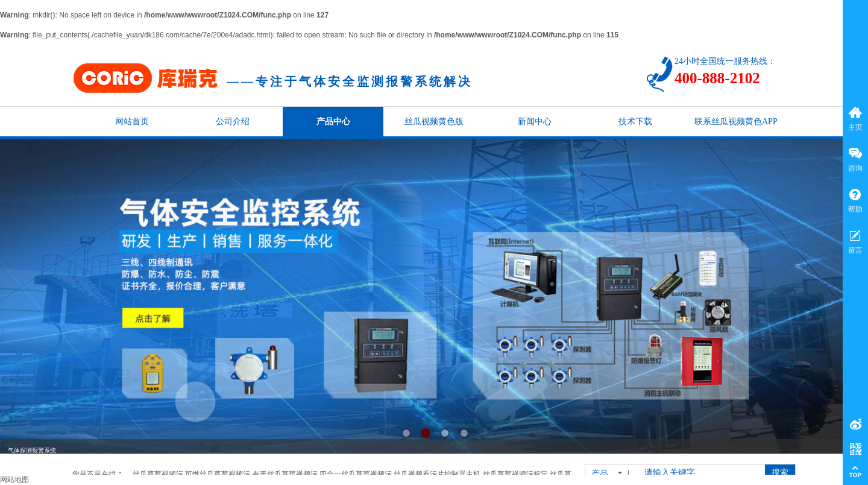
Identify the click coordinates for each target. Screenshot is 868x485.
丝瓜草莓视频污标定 (515, 474)
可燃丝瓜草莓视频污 (218, 474)
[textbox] (698, 473)
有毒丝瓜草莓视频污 (285, 474)
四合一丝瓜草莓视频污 (356, 474)
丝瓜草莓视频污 (158, 474)
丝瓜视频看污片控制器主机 (437, 474)
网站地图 (14, 480)
